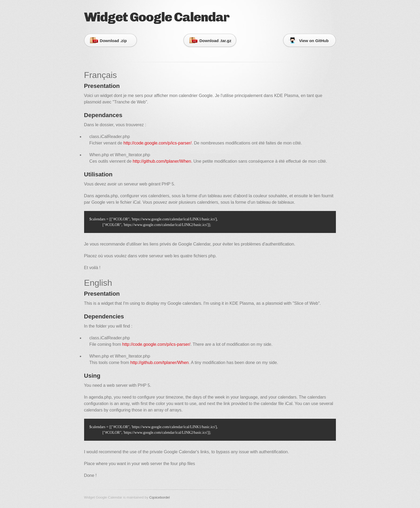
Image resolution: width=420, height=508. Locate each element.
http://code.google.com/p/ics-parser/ (157, 143)
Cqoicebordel (160, 497)
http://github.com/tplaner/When (162, 161)
